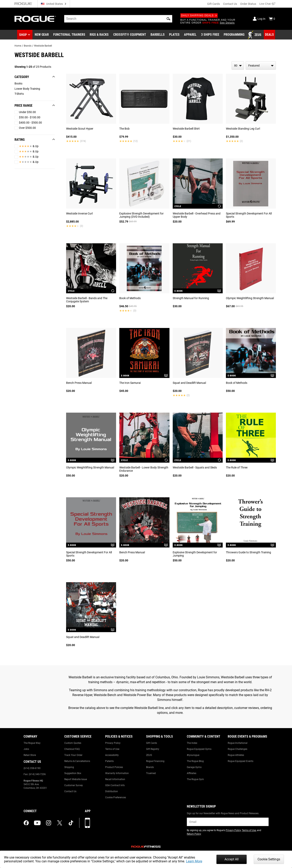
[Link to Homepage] (35, 19)
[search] (118, 19)
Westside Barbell (43, 46)
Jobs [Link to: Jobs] (26, 749)
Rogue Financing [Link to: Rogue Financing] (155, 761)
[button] (168, 19)
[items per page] (238, 66)
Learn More (194, 861)
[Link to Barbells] (158, 35)
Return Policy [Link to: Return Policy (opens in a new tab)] (194, 834)
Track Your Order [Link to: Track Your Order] (73, 755)
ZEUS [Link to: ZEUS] (149, 755)
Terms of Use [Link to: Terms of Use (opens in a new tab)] (249, 830)
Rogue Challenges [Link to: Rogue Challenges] (237, 749)
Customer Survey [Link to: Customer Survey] (74, 785)
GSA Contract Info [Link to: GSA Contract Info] (115, 785)
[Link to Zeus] (255, 35)
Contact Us (230, 4)
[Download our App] (87, 823)
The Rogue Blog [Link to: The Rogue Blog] (195, 761)
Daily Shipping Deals (199, 16)
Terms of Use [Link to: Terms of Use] (112, 749)
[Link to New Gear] (42, 35)
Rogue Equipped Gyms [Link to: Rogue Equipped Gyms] (199, 749)
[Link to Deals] (269, 35)
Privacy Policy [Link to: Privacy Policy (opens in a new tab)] (233, 830)
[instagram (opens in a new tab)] (49, 823)
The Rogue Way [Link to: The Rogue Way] (32, 743)
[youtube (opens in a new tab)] (37, 823)
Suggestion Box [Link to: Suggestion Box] (73, 773)
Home (18, 46)
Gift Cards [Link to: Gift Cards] (152, 743)
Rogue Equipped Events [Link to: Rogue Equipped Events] (241, 761)
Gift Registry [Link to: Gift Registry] (153, 749)
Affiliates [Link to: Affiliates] (192, 773)
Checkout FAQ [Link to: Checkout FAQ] (72, 749)
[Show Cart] (272, 19)
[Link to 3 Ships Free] (210, 35)
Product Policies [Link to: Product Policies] (114, 767)
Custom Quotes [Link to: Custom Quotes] (73, 743)
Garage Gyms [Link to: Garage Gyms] (194, 767)
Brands (28, 46)
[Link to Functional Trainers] (69, 35)
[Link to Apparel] (190, 35)
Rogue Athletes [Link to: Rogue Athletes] (236, 755)
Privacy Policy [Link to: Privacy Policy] (113, 743)
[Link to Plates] (174, 35)
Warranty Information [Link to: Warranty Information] (117, 773)
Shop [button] (23, 35)
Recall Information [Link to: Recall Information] (115, 779)
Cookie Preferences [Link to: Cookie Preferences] (116, 797)
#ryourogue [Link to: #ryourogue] (193, 755)
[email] (228, 822)
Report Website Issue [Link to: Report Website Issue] (76, 779)
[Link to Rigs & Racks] (99, 35)
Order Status (248, 4)
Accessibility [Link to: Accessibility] (112, 755)
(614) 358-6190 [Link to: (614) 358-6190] (32, 768)
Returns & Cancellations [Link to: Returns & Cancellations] (77, 761)
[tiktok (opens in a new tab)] (71, 823)
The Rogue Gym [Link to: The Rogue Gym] (195, 779)
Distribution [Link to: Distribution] (112, 791)
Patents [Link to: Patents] (109, 761)
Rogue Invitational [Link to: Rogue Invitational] (238, 743)
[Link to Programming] (234, 35)
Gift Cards (214, 4)
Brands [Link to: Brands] (150, 767)
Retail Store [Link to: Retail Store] (30, 755)
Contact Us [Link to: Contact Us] (70, 791)
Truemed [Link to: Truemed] (151, 773)
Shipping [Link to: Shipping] (69, 767)
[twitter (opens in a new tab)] (60, 823)
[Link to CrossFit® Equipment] (130, 35)
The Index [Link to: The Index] (192, 743)
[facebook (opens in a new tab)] (26, 823)
